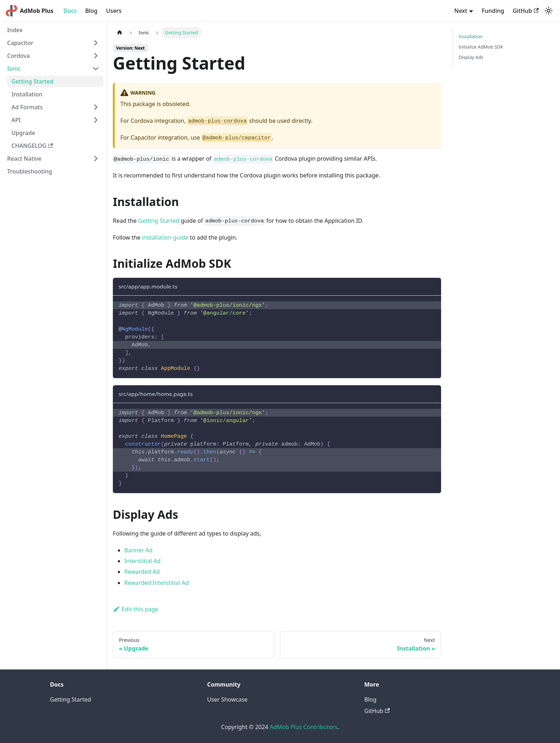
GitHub (526, 11)
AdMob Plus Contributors (303, 727)
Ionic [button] (14, 69)
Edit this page (136, 609)
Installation (27, 94)
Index (15, 30)
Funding (493, 11)
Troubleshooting (30, 171)
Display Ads (471, 57)
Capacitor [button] (20, 43)
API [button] (16, 120)
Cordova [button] (18, 56)
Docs (70, 11)
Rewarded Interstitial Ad (157, 583)
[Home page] (120, 33)
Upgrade (23, 133)
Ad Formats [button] (27, 107)
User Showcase (227, 699)
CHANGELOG (32, 146)
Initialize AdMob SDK (481, 47)
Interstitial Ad (142, 561)
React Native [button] (24, 159)
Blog (91, 11)
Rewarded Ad (142, 572)
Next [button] (461, 11)
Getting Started (32, 81)
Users (114, 11)
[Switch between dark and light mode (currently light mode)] (549, 11)
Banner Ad (138, 550)
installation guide (165, 237)
